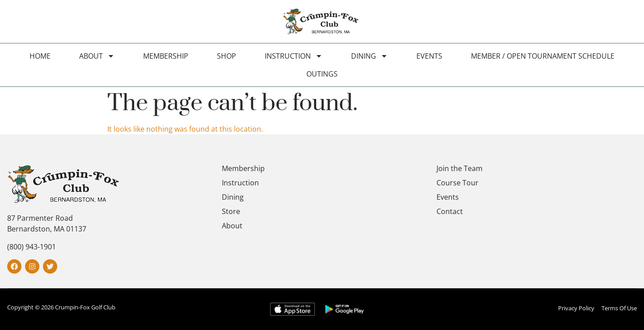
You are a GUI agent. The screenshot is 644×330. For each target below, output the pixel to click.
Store (231, 211)
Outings (322, 74)
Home (40, 56)
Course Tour (458, 183)
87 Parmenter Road (40, 218)
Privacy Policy (576, 308)
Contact (450, 211)
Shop (227, 56)
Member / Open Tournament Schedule (543, 56)
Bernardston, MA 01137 (47, 229)
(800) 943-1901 (32, 247)
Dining (369, 56)
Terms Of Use (619, 308)
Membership (166, 56)
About (97, 56)
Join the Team (460, 168)
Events (429, 56)
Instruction (294, 56)
